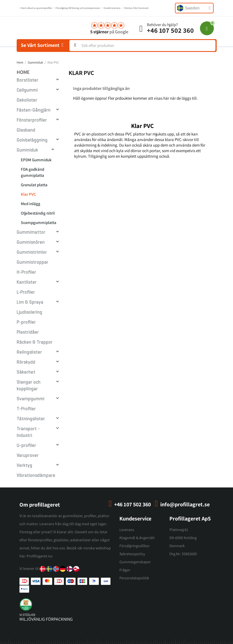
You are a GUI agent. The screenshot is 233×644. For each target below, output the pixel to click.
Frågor (125, 570)
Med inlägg (31, 204)
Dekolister (27, 100)
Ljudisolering (29, 312)
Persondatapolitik (134, 578)
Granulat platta (34, 185)
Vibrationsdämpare (36, 475)
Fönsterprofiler (32, 120)
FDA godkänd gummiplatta (32, 172)
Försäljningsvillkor (135, 546)
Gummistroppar (32, 262)
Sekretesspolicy (132, 554)
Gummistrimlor (32, 252)
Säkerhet (26, 372)
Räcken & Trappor (35, 342)
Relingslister (29, 352)
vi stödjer (27, 615)
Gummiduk (27, 150)
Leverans (127, 530)
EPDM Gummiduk (36, 160)
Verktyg (24, 465)
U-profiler (26, 445)
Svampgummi (31, 399)
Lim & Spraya (30, 302)
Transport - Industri (28, 432)
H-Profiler (26, 272)
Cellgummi (27, 90)
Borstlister (27, 80)
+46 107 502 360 (170, 30)
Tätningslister (31, 419)
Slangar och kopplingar (29, 385)
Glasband (26, 130)
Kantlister (27, 282)
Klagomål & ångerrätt (137, 538)
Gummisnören (31, 242)
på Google (109, 32)
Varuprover (28, 455)
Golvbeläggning (32, 140)
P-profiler (26, 322)
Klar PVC (28, 194)
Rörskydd (26, 362)
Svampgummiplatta (39, 222)
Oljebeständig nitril (38, 213)
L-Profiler (26, 292)
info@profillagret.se (185, 504)
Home (23, 72)
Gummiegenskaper (135, 562)
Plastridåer (28, 332)
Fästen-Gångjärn (34, 110)
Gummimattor (31, 232)
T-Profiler (26, 409)
